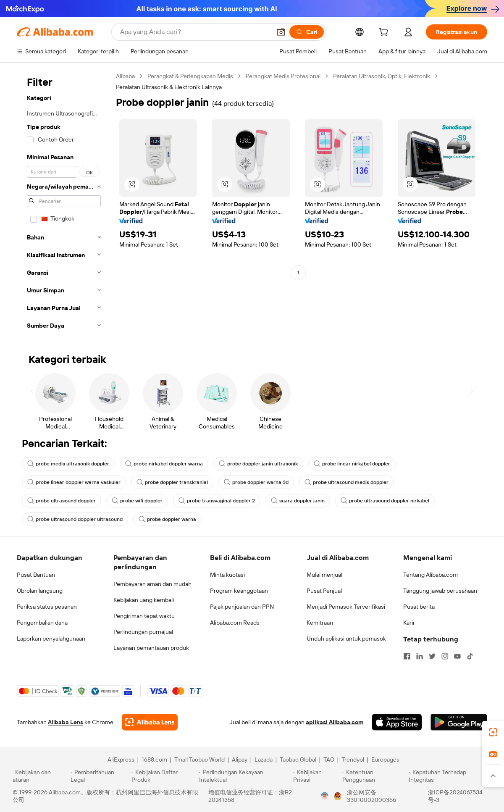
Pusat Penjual (324, 591)
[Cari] (307, 32)
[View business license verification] (325, 796)
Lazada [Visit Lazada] (264, 759)
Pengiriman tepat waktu (144, 616)
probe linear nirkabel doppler (352, 464)
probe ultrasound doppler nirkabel (385, 501)
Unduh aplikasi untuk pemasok (346, 639)
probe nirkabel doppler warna (164, 464)
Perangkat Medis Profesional (283, 76)
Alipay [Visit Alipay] (240, 759)
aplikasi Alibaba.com (335, 722)
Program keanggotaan (239, 591)
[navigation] (64, 203)
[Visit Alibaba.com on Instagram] (445, 656)
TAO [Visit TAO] (329, 759)
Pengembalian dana (42, 623)
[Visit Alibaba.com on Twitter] (432, 656)
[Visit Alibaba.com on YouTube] (457, 656)
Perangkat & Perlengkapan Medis (190, 76)
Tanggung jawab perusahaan (440, 591)
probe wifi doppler (137, 501)
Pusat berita (419, 607)
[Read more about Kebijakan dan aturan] (40, 776)
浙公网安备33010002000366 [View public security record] (371, 796)
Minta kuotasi (227, 575)
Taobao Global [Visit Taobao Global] (298, 759)
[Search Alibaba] (195, 32)
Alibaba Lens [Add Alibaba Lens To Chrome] (66, 722)
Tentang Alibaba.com (430, 575)
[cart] (385, 33)
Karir (409, 623)
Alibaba (125, 76)
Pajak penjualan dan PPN (242, 607)
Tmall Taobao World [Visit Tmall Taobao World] (199, 759)
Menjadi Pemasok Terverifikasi (346, 607)
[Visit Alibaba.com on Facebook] (407, 656)
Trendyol (353, 759)
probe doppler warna (167, 519)
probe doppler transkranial (172, 482)
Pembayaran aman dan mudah (152, 584)
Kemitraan (320, 623)
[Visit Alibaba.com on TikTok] (470, 656)
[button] (281, 32)
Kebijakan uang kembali (144, 600)
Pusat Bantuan (36, 575)
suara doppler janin (298, 501)
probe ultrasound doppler (62, 501)
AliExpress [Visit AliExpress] (121, 759)
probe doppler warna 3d (256, 482)
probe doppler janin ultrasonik (258, 464)
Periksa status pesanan (47, 607)
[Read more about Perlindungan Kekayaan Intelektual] (245, 776)
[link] (493, 732)
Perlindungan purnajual (143, 632)
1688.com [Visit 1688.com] (154, 759)
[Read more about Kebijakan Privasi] (316, 776)
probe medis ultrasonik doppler (68, 464)
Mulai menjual (324, 575)
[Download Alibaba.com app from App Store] (397, 722)
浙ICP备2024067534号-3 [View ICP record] (455, 796)
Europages (385, 759)
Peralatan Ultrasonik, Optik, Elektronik (382, 76)
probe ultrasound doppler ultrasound (75, 519)
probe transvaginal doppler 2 (217, 501)
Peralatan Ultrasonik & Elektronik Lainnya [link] (169, 87)
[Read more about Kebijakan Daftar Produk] (164, 776)
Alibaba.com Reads (235, 623)
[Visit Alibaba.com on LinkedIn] (420, 656)
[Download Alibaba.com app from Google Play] (459, 722)
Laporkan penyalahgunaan (51, 639)
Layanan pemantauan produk (151, 648)
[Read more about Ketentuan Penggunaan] (374, 776)
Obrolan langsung (40, 591)
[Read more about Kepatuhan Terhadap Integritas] (450, 776)
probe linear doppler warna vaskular (74, 482)
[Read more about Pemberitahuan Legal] (100, 776)
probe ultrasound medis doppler (346, 482)
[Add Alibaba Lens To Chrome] (150, 722)
